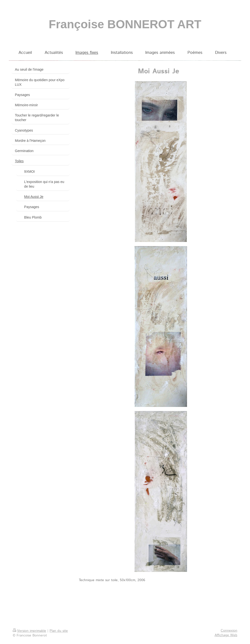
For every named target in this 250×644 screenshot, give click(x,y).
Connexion (229, 631)
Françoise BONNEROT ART (125, 24)
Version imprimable (29, 631)
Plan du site (59, 631)
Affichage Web (226, 635)
